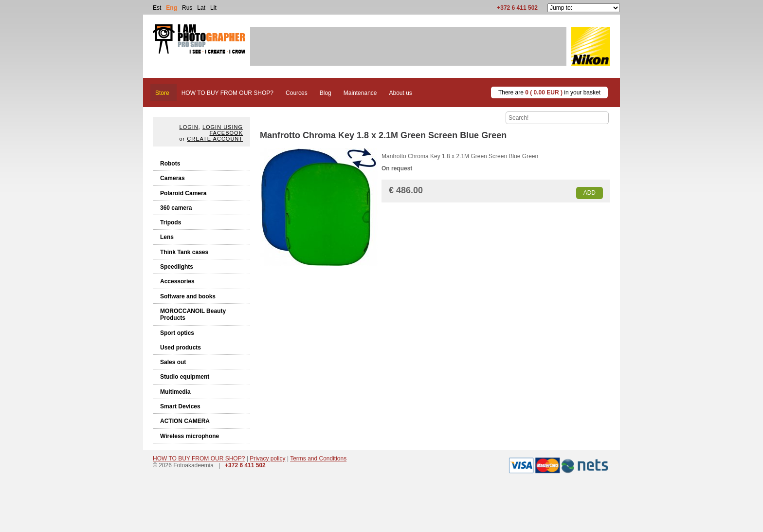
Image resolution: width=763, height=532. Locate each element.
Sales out (173, 362)
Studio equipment (185, 377)
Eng (172, 8)
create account (215, 139)
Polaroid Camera (183, 193)
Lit (213, 8)
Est (157, 8)
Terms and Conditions (318, 459)
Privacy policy (267, 459)
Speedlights (177, 267)
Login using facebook (223, 130)
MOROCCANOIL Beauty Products (193, 314)
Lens (167, 237)
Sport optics (177, 333)
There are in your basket (549, 92)
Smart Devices (180, 406)
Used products (181, 348)
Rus (187, 8)
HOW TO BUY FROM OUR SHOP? (199, 459)
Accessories (177, 281)
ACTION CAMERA (185, 421)
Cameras (173, 178)
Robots (170, 164)
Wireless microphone (190, 436)
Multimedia (175, 392)
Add (590, 193)
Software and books (188, 296)
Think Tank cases (184, 252)
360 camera (176, 208)
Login (189, 127)
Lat (201, 8)
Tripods (171, 222)
